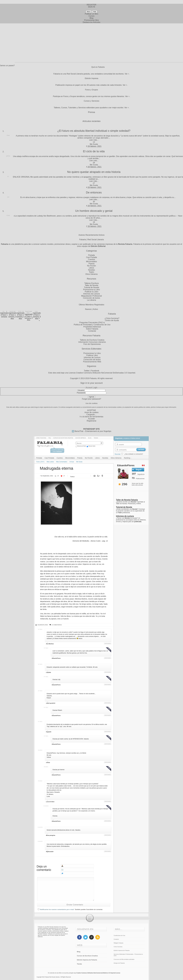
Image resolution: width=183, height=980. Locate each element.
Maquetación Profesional (91, 296)
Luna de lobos (50, 802)
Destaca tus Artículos (91, 22)
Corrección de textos (92, 298)
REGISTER (91, 5)
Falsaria (93, 378)
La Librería (92, 300)
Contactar (92, 331)
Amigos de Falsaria (119, 963)
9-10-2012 (46, 806)
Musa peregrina (51, 835)
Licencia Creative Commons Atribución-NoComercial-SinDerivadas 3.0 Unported (102, 373)
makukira (12, 311)
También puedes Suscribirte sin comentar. (89, 909)
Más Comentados (62, 462)
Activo (95, 309)
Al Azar (72, 462)
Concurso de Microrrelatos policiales (124, 959)
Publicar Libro (92, 355)
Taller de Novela (92, 285)
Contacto (116, 939)
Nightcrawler (50, 852)
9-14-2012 (40, 827)
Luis (8, 197)
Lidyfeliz (48, 672)
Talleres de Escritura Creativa (92, 340)
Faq (50, 438)
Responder (108, 643)
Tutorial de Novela (91, 287)
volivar (48, 762)
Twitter (87, 371)
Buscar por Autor (81, 446)
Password (81, 393)
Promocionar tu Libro (92, 353)
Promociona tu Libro (91, 290)
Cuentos (91, 259)
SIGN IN (91, 7)
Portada (91, 255)
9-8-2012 (40, 750)
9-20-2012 (40, 841)
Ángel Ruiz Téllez (28, 312)
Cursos (92, 16)
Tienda (96, 438)
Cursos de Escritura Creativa (63, 438)
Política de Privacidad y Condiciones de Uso (92, 325)
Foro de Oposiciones (92, 344)
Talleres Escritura (92, 283)
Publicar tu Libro (91, 292)
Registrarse (91, 421)
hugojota (49, 732)
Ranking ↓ (128, 458)
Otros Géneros (92, 274)
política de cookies (144, 407)
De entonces (94, 192)
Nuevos (88, 309)
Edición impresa (81, 438)
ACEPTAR (91, 410)
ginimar (8, 156)
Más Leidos (50, 462)
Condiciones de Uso (119, 935)
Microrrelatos (91, 262)
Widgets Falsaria (118, 943)
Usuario (81, 390)
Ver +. (127, 74)
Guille (36, 311)
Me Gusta (94, 144)
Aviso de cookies (91, 412)
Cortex (8, 215)
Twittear (72, 477)
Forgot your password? (91, 399)
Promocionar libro (91, 20)
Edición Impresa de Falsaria (87, 960)
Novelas (91, 270)
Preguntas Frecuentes (89, 323)
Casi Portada (92, 257)
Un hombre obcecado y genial (94, 211)
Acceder (92, 419)
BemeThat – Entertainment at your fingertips (93, 431)
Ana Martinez (50, 644)
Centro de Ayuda (112, 320)
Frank (8, 135)
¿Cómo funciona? (112, 318)
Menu (89, 12)
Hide (95, 12)
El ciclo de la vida (94, 151)
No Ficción (91, 266)
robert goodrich (51, 703)
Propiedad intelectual (92, 327)
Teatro (91, 272)
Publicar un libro (92, 14)
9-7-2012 (40, 629)
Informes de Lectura (91, 294)
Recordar (118, 454)
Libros (91, 268)
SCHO (20, 311)
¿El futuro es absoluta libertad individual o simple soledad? (94, 131)
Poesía (91, 264)
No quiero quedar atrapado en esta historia (94, 172)
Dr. (8, 177)
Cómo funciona (41, 438)
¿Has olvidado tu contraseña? (134, 454)
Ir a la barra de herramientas (91, 417)
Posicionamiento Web (92, 362)
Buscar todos (91, 446)
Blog (91, 18)
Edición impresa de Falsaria (122, 950)
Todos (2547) (40, 462)
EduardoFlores (43, 625)
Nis (4, 311)
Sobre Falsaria (92, 329)
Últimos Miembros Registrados (91, 305)
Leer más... (94, 140)
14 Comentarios (57, 625)
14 (58, 476)
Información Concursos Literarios (92, 342)
